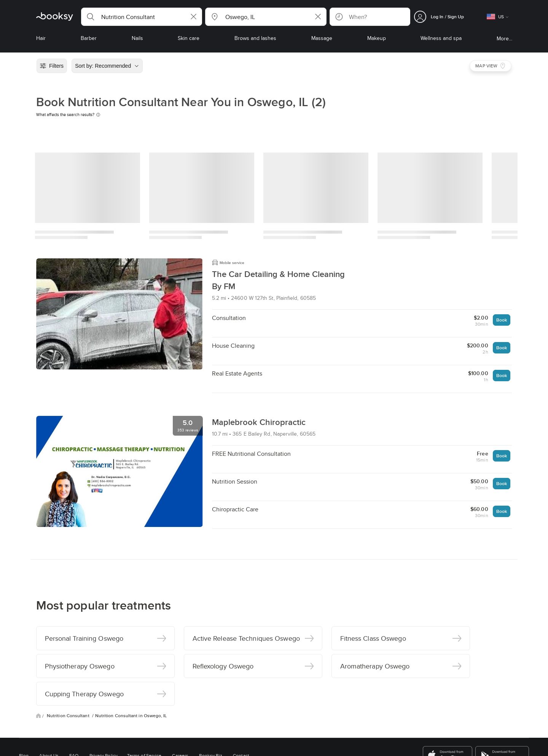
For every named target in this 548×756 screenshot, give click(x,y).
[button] (142, 17)
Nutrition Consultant (69, 716)
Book (502, 320)
